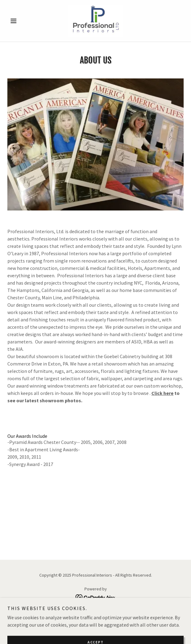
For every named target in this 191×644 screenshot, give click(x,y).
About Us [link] (95, 612)
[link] (95, 21)
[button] (21, 21)
